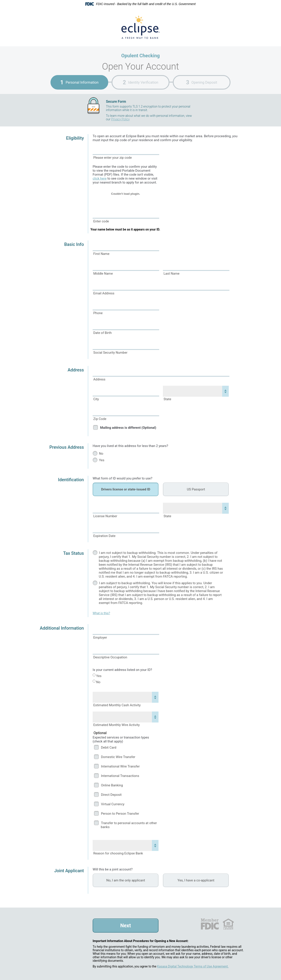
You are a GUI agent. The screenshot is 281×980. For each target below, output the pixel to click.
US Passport (196, 489)
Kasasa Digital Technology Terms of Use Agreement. (193, 966)
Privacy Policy (120, 119)
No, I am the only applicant (126, 880)
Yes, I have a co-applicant (196, 880)
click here (100, 178)
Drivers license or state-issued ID (126, 489)
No (101, 454)
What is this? (101, 613)
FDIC (210, 924)
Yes (102, 460)
